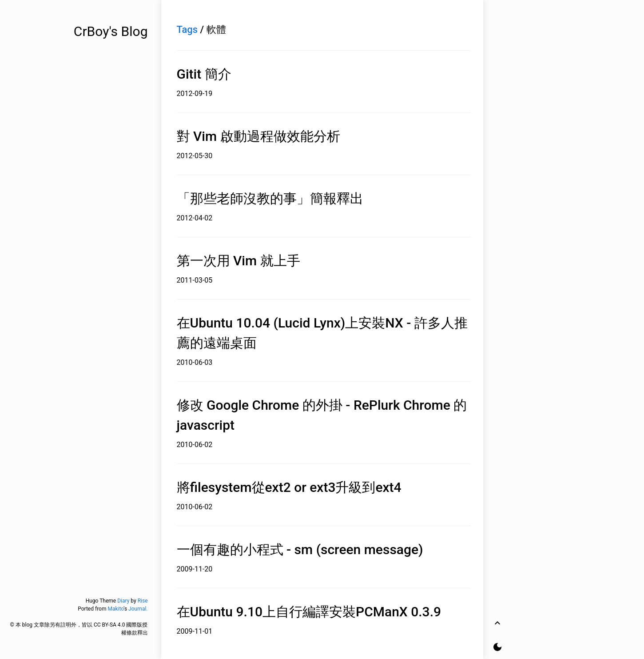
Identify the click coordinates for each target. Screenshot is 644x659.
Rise (143, 601)
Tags (187, 30)
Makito (115, 609)
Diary (123, 601)
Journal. (138, 609)
